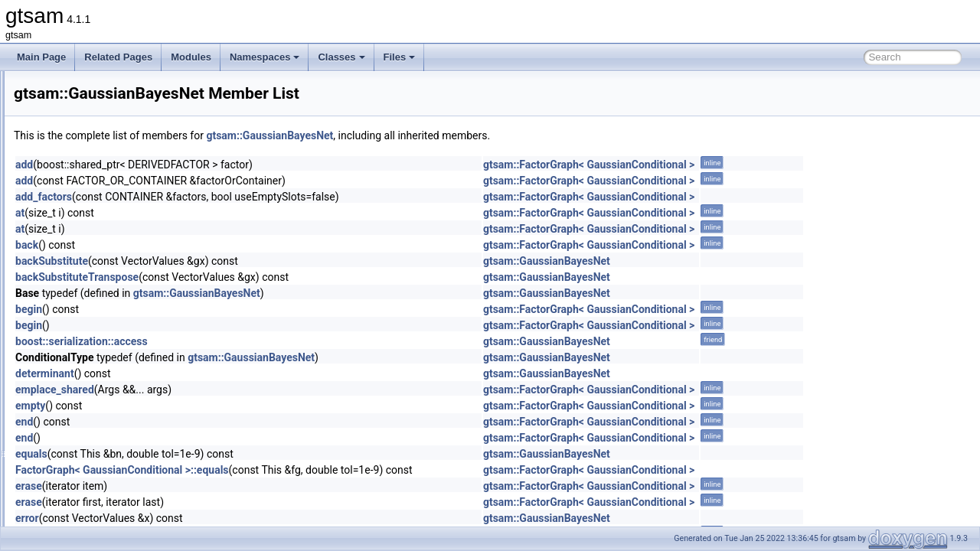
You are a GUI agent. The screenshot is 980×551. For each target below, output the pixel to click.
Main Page (41, 57)
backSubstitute (243, 261)
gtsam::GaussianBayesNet (461, 135)
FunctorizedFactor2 (102, 272)
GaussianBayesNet (102, 306)
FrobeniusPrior (93, 222)
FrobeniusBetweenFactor (114, 188)
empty (222, 406)
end (216, 422)
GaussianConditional (105, 357)
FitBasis (79, 104)
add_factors (235, 197)
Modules (191, 57)
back (218, 245)
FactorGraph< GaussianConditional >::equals (314, 470)
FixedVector (87, 155)
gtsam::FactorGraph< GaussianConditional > (780, 165)
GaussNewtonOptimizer (111, 508)
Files (400, 57)
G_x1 (74, 289)
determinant (236, 373)
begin (220, 309)
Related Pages (118, 57)
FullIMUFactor (91, 239)
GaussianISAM (93, 458)
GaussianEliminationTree (114, 390)
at (211, 213)
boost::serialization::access (273, 341)
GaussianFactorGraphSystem (123, 441)
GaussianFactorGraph (108, 424)
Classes (341, 57)
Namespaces (265, 57)
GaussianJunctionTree (109, 474)
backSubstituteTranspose (268, 277)
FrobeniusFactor (96, 205)
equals (223, 454)
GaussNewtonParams (108, 525)
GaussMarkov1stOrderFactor (122, 491)
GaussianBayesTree (104, 323)
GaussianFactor (95, 407)
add (216, 165)
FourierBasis (88, 171)
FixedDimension (96, 121)
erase (220, 486)
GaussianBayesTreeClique (117, 340)
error (219, 518)
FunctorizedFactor (100, 256)
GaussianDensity (98, 373)
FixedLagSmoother (101, 138)
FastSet (78, 87)
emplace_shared (246, 390)
